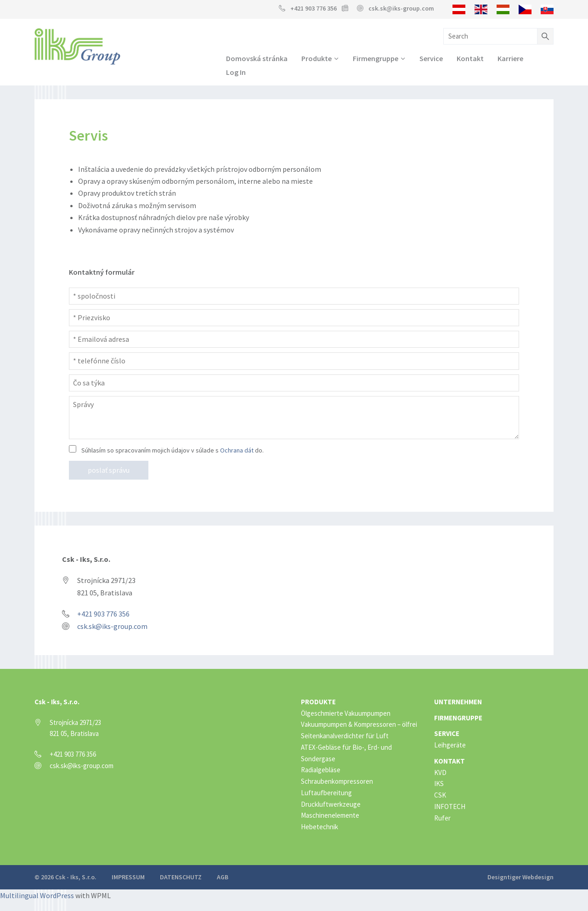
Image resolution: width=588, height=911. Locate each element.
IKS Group (77, 46)
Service (431, 58)
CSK (440, 795)
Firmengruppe (376, 58)
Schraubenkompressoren (337, 782)
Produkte (317, 58)
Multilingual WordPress (37, 896)
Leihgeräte (450, 745)
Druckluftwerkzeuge (331, 804)
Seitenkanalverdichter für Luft (345, 736)
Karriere (510, 58)
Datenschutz (181, 877)
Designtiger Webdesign (520, 877)
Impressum (128, 877)
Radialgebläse (321, 770)
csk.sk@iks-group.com (401, 8)
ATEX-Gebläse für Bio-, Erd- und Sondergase (346, 753)
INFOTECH (450, 807)
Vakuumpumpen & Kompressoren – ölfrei (359, 725)
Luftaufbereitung (326, 793)
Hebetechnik (319, 827)
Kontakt (470, 58)
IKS (439, 784)
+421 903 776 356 (314, 8)
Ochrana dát (237, 451)
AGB (223, 877)
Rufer (442, 818)
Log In (236, 72)
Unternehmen (458, 702)
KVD (440, 772)
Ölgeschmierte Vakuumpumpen (346, 713)
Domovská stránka (257, 58)
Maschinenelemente (330, 816)
